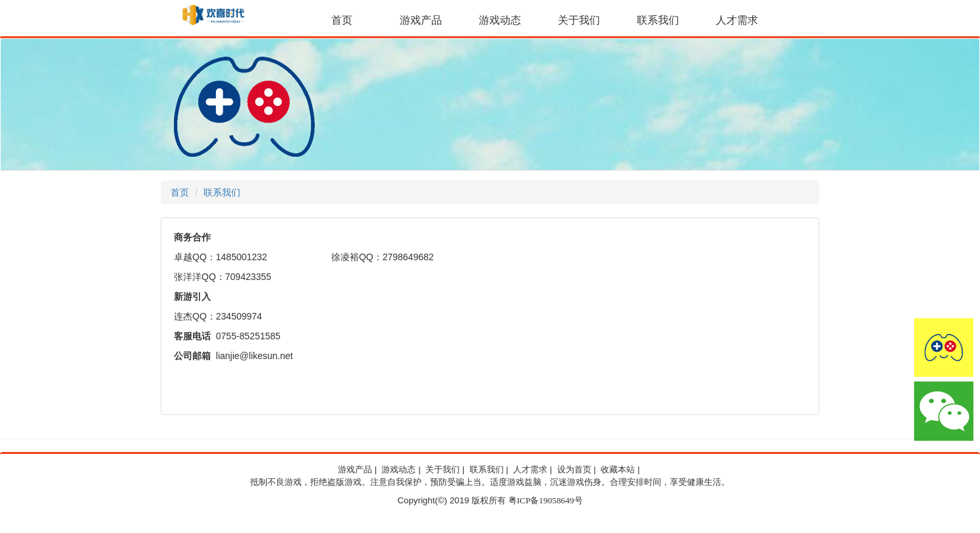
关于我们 (579, 20)
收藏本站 (618, 470)
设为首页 (574, 470)
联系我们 (658, 20)
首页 (342, 20)
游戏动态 (500, 20)
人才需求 (737, 20)
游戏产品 (421, 20)
